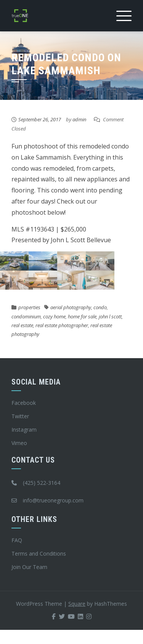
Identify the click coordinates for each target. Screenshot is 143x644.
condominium (26, 316)
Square (77, 604)
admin (79, 119)
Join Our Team (29, 567)
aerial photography (71, 307)
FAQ (17, 540)
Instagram (24, 430)
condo (100, 307)
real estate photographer (62, 325)
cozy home (54, 316)
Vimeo (19, 443)
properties (29, 307)
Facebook (24, 403)
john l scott (110, 316)
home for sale (82, 316)
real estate (22, 325)
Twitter (20, 416)
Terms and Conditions (39, 554)
